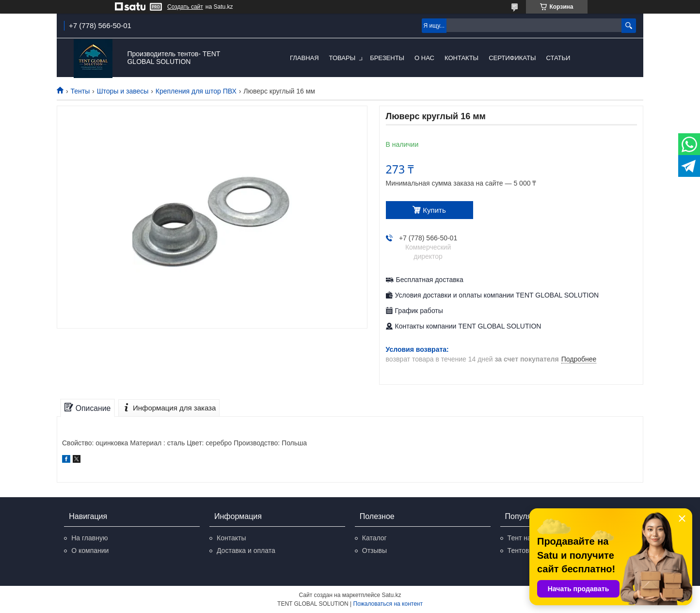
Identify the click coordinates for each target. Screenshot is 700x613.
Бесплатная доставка (430, 280)
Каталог (374, 538)
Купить (434, 210)
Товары (342, 58)
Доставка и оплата (246, 550)
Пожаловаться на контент (388, 604)
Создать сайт (185, 7)
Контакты (461, 58)
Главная (304, 58)
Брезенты (387, 58)
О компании (90, 550)
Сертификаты (512, 58)
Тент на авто (527, 538)
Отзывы (374, 550)
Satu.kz (391, 595)
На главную (89, 538)
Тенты (80, 91)
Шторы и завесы (123, 91)
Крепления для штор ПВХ (196, 91)
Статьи (558, 58)
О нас (424, 58)
